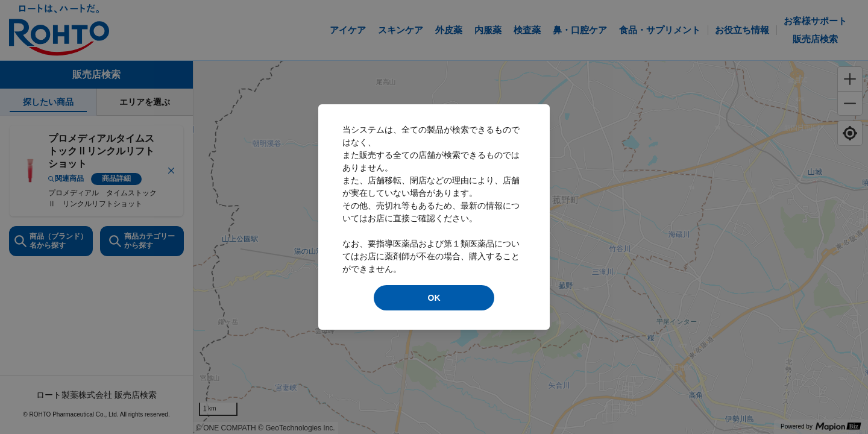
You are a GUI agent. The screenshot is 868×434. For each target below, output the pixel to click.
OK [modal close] (434, 298)
